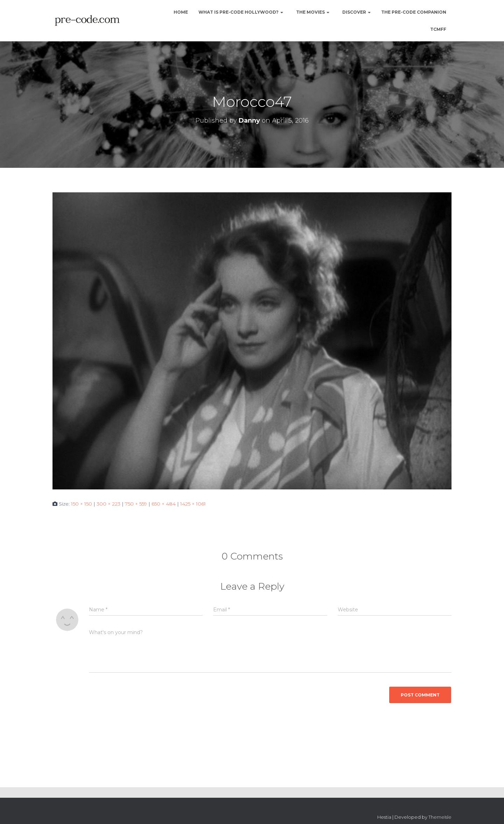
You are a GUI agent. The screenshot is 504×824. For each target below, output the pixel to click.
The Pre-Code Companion (414, 12)
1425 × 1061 (193, 504)
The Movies (312, 12)
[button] (281, 12)
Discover (356, 12)
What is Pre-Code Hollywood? (241, 12)
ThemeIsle (440, 817)
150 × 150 (82, 504)
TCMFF (438, 29)
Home (180, 12)
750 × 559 (136, 504)
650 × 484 (164, 504)
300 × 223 (108, 504)
